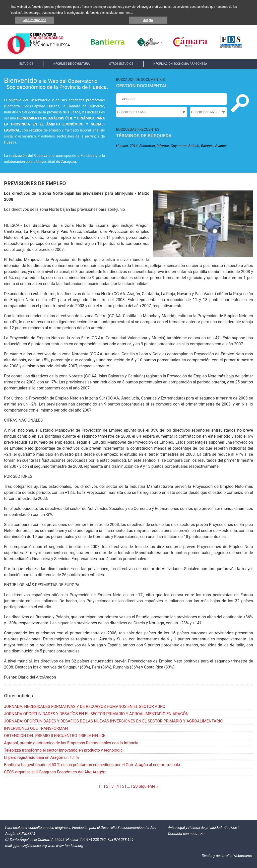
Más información (35, 20)
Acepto (148, 20)
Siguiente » (148, 786)
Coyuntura (179, 146)
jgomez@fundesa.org (30, 846)
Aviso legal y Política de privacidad (195, 828)
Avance (221, 146)
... (129, 786)
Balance (207, 146)
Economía (147, 146)
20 (136, 786)
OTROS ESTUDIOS (121, 64)
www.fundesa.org (70, 846)
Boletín (194, 146)
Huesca (122, 146)
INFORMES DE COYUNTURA (71, 64)
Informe (163, 146)
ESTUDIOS (26, 64)
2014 (134, 146)
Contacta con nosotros (186, 834)
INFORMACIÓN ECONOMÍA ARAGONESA (180, 64)
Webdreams (242, 856)
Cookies (231, 828)
